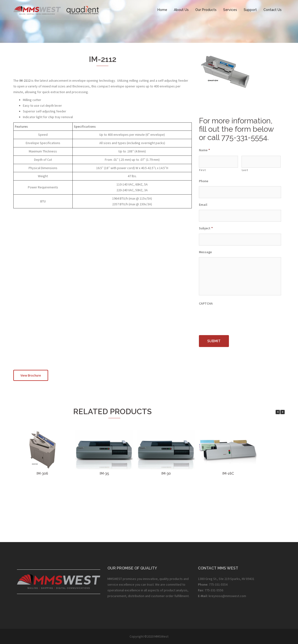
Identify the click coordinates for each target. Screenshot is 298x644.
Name (204, 150)
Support (250, 10)
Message (205, 252)
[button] (283, 412)
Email (203, 205)
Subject (206, 228)
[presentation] (235, 318)
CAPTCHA (206, 304)
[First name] (218, 162)
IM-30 (166, 473)
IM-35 (104, 473)
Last (245, 170)
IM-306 (42, 473)
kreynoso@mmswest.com (227, 596)
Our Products (206, 10)
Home (162, 10)
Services (230, 10)
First (202, 170)
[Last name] (261, 162)
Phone (204, 181)
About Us (181, 10)
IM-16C (228, 473)
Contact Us (273, 10)
